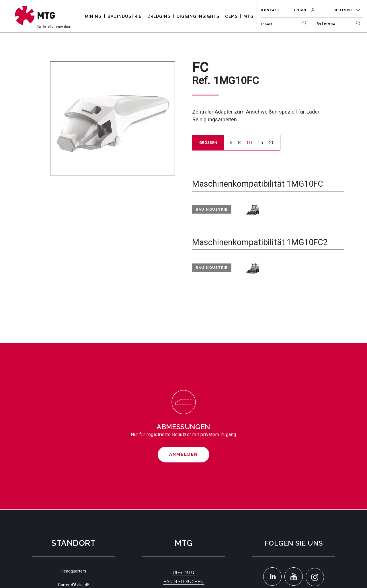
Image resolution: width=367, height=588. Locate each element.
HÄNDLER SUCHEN (184, 582)
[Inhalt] (285, 22)
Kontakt (271, 10)
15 (260, 142)
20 (272, 142)
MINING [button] (93, 16)
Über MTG (184, 573)
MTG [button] (249, 16)
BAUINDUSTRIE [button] (124, 16)
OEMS (231, 16)
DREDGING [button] (159, 16)
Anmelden (184, 454)
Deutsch (347, 10)
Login (305, 10)
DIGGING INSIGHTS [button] (198, 16)
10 (249, 142)
